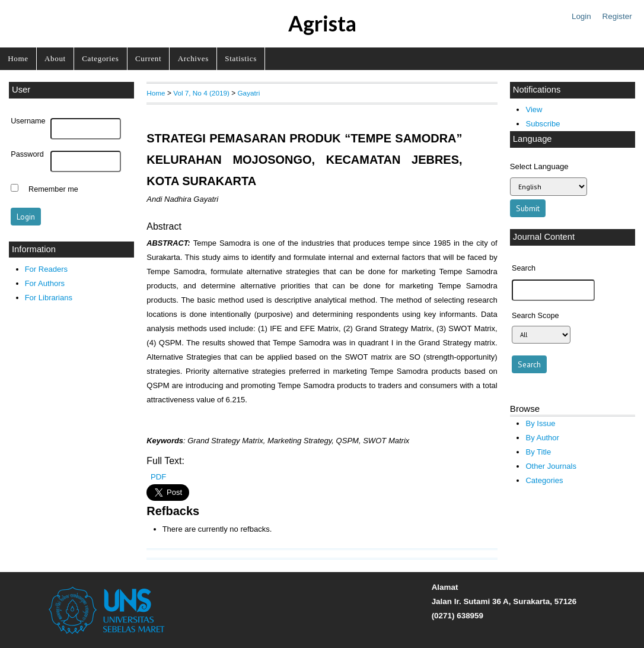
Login (581, 16)
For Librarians (49, 298)
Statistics (241, 58)
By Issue (540, 423)
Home (18, 58)
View (534, 109)
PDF (158, 477)
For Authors (45, 283)
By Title (538, 452)
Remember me (53, 189)
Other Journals (551, 466)
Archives (193, 58)
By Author (542, 438)
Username (28, 121)
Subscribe (543, 124)
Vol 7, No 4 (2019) (201, 93)
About (55, 58)
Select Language (539, 166)
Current (148, 58)
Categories (100, 58)
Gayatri (248, 93)
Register (617, 16)
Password (27, 154)
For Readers (46, 269)
